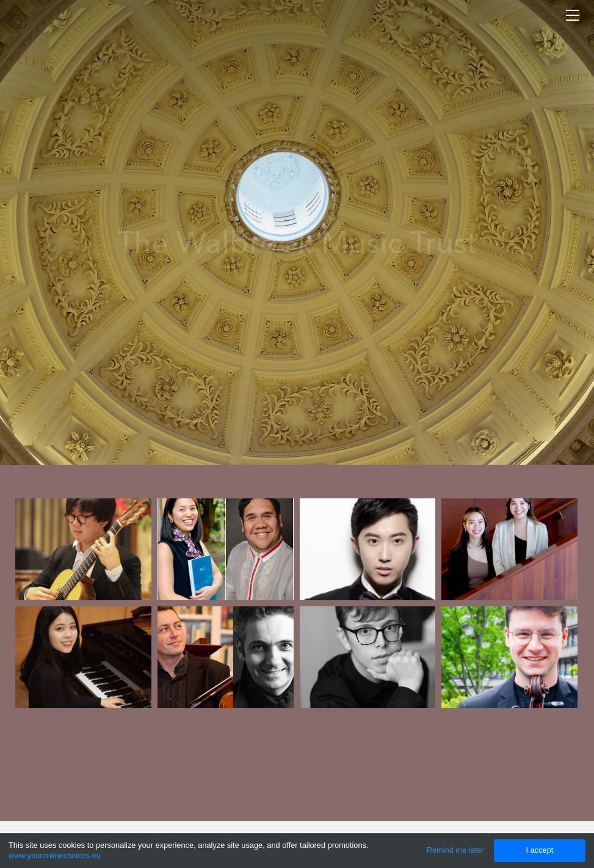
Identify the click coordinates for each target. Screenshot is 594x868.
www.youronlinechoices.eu (55, 855)
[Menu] (573, 15)
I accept (540, 850)
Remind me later (455, 850)
